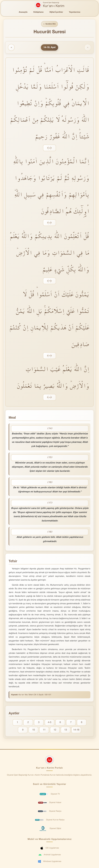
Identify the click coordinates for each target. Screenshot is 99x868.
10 (34, 730)
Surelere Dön (49, 24)
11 (44, 730)
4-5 (50, 723)
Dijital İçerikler (56, 12)
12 (55, 730)
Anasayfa (23, 12)
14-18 (76, 730)
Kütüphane (38, 12)
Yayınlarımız (75, 12)
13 (66, 730)
